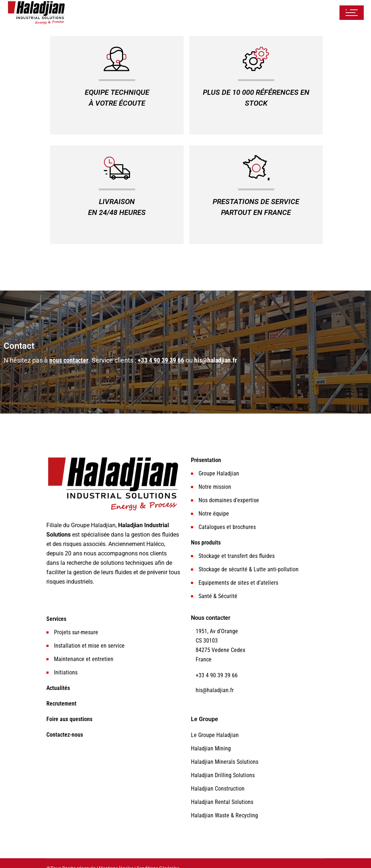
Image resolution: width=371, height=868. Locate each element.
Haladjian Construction (218, 789)
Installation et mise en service (89, 646)
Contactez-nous (65, 735)
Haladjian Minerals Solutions (225, 762)
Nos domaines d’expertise (229, 500)
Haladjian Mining (211, 748)
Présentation (206, 460)
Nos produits (206, 543)
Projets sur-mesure (76, 632)
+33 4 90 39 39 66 (161, 360)
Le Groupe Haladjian (215, 735)
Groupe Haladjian (219, 473)
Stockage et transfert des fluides (237, 556)
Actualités (58, 688)
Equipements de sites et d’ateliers (238, 583)
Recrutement (61, 704)
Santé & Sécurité (218, 596)
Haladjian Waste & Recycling (224, 815)
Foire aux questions (69, 719)
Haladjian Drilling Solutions (223, 775)
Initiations (66, 672)
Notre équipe (214, 514)
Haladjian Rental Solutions (222, 802)
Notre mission (215, 487)
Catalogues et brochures (227, 527)
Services (56, 619)
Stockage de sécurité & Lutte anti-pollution (249, 569)
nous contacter (69, 360)
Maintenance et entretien (84, 659)
